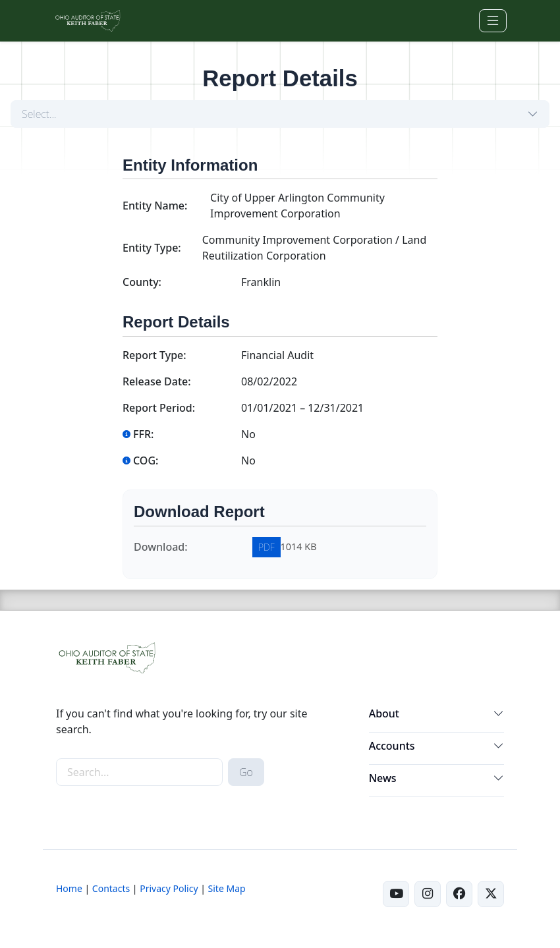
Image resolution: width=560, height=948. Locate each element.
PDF (266, 547)
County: (142, 282)
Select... (39, 114)
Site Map (227, 888)
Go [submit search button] (246, 772)
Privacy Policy (169, 888)
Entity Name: (155, 206)
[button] (499, 716)
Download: (161, 547)
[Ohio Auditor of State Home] (87, 21)
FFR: (138, 434)
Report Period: (159, 408)
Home (69, 888)
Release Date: (157, 381)
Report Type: (154, 355)
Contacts (111, 888)
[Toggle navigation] (493, 21)
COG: (140, 460)
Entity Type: (152, 248)
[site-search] (139, 772)
